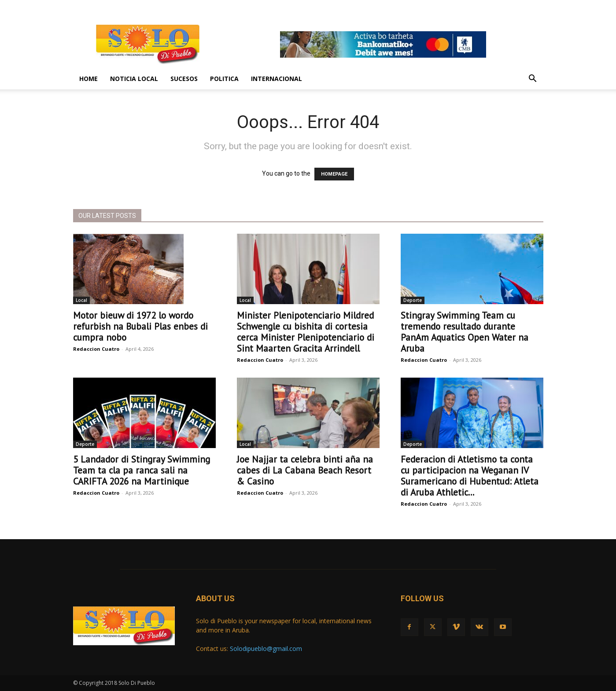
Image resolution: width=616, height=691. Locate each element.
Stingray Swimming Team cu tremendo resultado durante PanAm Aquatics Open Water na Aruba (465, 332)
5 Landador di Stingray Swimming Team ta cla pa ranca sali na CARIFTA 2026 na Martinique (142, 470)
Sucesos (184, 79)
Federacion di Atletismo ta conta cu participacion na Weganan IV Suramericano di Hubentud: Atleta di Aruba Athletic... (470, 476)
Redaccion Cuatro (96, 349)
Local (81, 300)
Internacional (277, 79)
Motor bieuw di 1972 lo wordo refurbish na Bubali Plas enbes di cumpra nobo (140, 326)
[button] (533, 79)
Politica (224, 79)
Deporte (413, 300)
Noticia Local (134, 79)
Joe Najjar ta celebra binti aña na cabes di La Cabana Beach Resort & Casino (305, 470)
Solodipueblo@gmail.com (266, 649)
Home (89, 79)
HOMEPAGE (334, 174)
